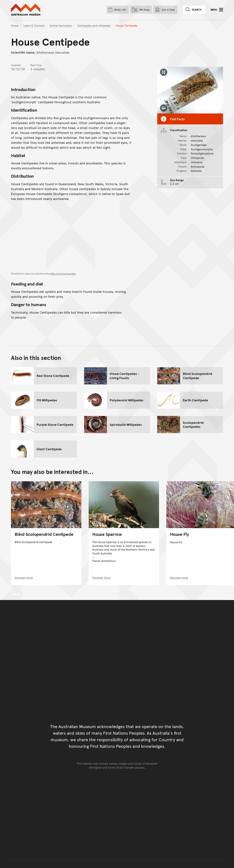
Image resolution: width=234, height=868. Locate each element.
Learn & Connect (34, 25)
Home (15, 25)
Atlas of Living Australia (63, 274)
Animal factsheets (61, 25)
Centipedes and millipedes (94, 25)
